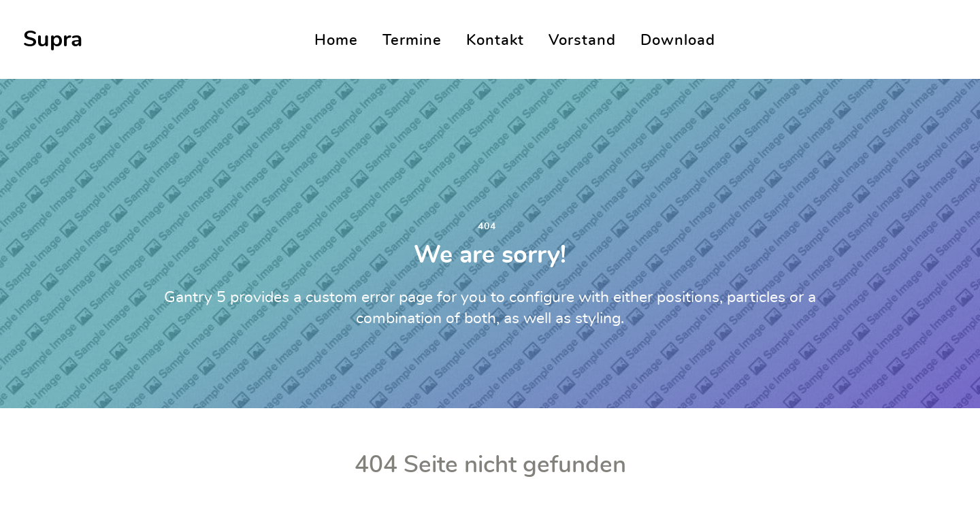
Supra (53, 39)
